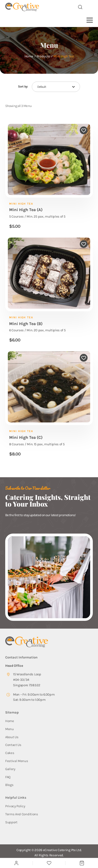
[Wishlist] (49, 863)
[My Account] (16, 863)
